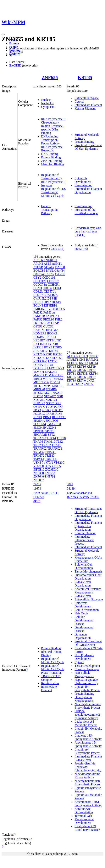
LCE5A (48, 365)
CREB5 (93, 356)
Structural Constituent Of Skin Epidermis (88, 147)
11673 (37, 488)
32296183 (15, 52)
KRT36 (81, 377)
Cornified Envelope (87, 669)
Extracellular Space (87, 98)
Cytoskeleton (83, 596)
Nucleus (46, 100)
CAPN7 (49, 274)
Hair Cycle (81, 613)
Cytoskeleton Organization (83, 584)
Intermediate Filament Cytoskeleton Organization (88, 526)
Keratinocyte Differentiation (84, 811)
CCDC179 (40, 281)
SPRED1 (39, 431)
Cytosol (79, 101)
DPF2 (47, 302)
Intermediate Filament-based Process (84, 540)
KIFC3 (44, 351)
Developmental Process (84, 629)
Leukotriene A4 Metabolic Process (86, 723)
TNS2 (37, 445)
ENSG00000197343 (46, 493)
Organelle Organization (83, 636)
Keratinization (83, 185)
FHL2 (59, 319)
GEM (47, 323)
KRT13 (83, 363)
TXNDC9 (51, 459)
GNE (82, 360)
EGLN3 (38, 305)
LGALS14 (40, 368)
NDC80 (38, 396)
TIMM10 (49, 442)
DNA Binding (50, 154)
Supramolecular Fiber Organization (88, 577)
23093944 (57, 249)
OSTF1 (38, 407)
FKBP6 (38, 323)
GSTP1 (38, 326)
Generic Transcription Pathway (49, 210)
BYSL (50, 271)
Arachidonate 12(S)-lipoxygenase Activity (88, 804)
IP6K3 (48, 347)
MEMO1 (59, 379)
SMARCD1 (54, 424)
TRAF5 (56, 445)
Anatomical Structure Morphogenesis (88, 591)
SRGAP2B (40, 435)
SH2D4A (39, 421)
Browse (14, 43)
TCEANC (40, 438)
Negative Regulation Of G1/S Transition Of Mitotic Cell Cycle (53, 190)
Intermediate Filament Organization (88, 190)
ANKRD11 (50, 260)
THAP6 (38, 442)
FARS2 (38, 319)
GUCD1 (48, 326)
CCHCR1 (54, 285)
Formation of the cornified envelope (86, 211)
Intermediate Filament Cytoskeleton (88, 758)
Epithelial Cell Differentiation (84, 566)
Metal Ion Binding (52, 164)
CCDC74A (40, 285)
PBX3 (37, 410)
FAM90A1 (52, 316)
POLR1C (39, 414)
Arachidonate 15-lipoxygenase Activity (88, 744)
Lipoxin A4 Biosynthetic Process (87, 751)
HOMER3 (40, 333)
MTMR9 (51, 389)
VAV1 (49, 463)
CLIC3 (84, 356)
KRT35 (71, 377)
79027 (37, 484)
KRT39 (71, 380)
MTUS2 (38, 393)
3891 (70, 484)
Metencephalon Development (84, 821)
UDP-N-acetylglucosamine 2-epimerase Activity (88, 715)
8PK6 (37, 501)
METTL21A (41, 382)
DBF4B (52, 298)
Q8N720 (39, 497)
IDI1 (36, 344)
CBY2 (37, 278)
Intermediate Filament (88, 105)
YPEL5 (56, 466)
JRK (36, 351)
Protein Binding (51, 157)
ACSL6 (38, 260)
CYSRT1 (72, 360)
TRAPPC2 (40, 449)
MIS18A (55, 382)
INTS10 (53, 344)
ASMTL (57, 264)
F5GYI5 (83, 497)
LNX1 (60, 368)
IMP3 (43, 344)
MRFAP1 (58, 386)
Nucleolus (47, 103)
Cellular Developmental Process (84, 620)
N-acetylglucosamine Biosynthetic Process (88, 706)
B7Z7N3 (72, 497)
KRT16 (81, 367)
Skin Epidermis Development (84, 657)
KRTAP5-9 (56, 358)
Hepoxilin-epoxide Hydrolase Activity (86, 681)
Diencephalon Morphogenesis (84, 699)
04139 (71, 488)
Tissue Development (87, 666)
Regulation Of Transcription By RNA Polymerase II (53, 178)
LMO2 (51, 368)
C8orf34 (60, 271)
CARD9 (60, 274)
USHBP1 (39, 463)
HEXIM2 (52, 330)
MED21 (48, 379)
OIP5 (58, 403)
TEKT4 (51, 438)
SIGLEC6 (52, 421)
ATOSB (38, 267)
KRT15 (71, 367)
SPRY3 (50, 431)
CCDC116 (49, 278)
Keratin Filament (85, 108)
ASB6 (48, 264)
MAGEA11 (41, 375)
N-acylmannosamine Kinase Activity (87, 776)
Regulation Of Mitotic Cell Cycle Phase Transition (53, 669)
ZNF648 (39, 476)
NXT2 (50, 403)
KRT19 (91, 367)
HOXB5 (39, 337)
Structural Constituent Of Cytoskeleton (88, 643)
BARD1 (60, 267)
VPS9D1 (39, 466)
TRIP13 (50, 456)
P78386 (94, 497)
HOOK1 (52, 333)
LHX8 (91, 380)
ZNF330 (39, 473)
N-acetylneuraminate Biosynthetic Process (87, 783)
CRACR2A (51, 295)
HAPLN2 (39, 330)
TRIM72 (39, 456)
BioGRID (15, 65)
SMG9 (38, 428)
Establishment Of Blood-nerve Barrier (87, 828)
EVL (50, 309)
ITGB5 (57, 347)
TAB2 (79, 384)
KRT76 (38, 354)
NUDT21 (51, 400)
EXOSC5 (59, 309)
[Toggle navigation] (3, 34)
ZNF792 (50, 476)
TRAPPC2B (55, 449)
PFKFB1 (57, 410)
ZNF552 (50, 473)
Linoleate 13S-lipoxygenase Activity (88, 737)
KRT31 (71, 374)
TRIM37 (39, 452)
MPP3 (47, 386)
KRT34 (93, 374)
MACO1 (39, 372)
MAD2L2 (51, 372)
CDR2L (38, 291)
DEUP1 (38, 302)
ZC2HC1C (52, 469)
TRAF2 (46, 445)
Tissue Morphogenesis (88, 571)
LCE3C (53, 361)
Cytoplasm (48, 107)
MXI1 (48, 393)
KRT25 (71, 370)
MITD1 (38, 386)
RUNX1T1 (59, 417)
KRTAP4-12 (41, 358)
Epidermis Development (83, 180)
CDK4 (57, 288)
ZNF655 (50, 77)
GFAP (55, 323)
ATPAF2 (49, 267)
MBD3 (38, 379)
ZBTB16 (39, 469)
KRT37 (91, 377)
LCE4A (38, 365)
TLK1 (60, 442)
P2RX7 (59, 407)
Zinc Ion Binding (52, 161)
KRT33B (82, 374)
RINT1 (38, 417)
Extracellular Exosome (89, 599)
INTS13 (38, 347)
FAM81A (49, 312)
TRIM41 (50, 452)
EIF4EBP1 (51, 305)
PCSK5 (46, 410)
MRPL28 (39, 389)
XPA (48, 466)
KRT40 (54, 351)
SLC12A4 (40, 424)
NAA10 (57, 393)
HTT (49, 340)
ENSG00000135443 (79, 493)
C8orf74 (39, 274)
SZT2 (51, 435)
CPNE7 (38, 295)
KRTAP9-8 (40, 361)
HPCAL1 (50, 337)
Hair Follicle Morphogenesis (84, 674)
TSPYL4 (39, 459)
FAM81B (39, 316)
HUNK (57, 340)
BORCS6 (39, 271)
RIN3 (59, 414)
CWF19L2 (40, 298)
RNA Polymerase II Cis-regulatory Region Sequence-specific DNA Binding (53, 126)
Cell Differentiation (87, 610)
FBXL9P (49, 319)
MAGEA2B (56, 375)
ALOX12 (73, 356)
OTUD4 (48, 407)
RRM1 (47, 417)
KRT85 (85, 77)
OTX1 (71, 384)
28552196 (81, 249)
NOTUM (39, 400)
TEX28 (61, 438)
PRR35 (50, 414)
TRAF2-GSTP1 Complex (51, 678)
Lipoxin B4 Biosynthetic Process (87, 688)
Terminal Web (83, 816)
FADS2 (38, 312)
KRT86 (58, 354)
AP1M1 (38, 264)
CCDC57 (53, 281)
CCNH (38, 288)
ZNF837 (39, 480)
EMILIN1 (40, 309)
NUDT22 (39, 403)
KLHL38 (72, 363)
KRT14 (93, 363)
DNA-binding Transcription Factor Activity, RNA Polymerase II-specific (52, 143)
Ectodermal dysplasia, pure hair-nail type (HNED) (88, 231)
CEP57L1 (50, 291)
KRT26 (81, 370)
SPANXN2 (49, 428)
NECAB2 (50, 396)
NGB (60, 396)
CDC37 (47, 288)
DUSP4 (56, 302)
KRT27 (91, 370)
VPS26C (59, 463)
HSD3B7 (39, 340)
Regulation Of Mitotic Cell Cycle (53, 660)
